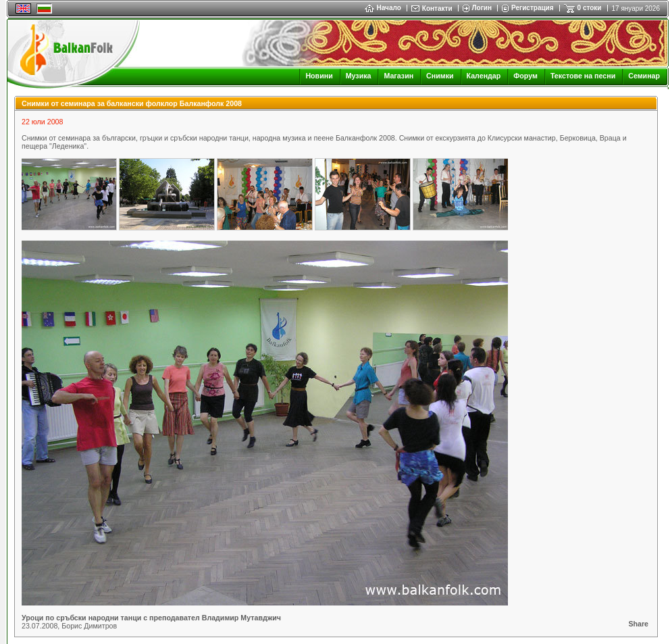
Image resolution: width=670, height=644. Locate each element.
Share (638, 624)
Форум (525, 76)
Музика (359, 76)
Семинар (644, 76)
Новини (319, 76)
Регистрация (533, 8)
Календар (484, 76)
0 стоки (590, 8)
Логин (482, 8)
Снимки (440, 76)
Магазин (398, 76)
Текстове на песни (583, 76)
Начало (383, 8)
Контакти (437, 8)
